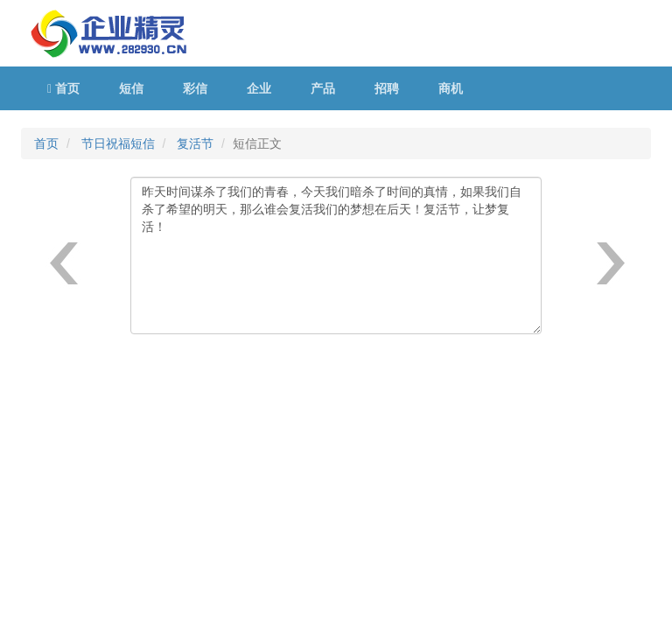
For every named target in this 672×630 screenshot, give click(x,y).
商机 (451, 88)
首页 (63, 88)
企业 (259, 88)
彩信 (195, 88)
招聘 (387, 88)
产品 (323, 88)
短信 (131, 88)
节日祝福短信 (118, 143)
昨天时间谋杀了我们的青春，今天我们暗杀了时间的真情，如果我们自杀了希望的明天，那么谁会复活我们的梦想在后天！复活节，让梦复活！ (336, 255)
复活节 (195, 143)
